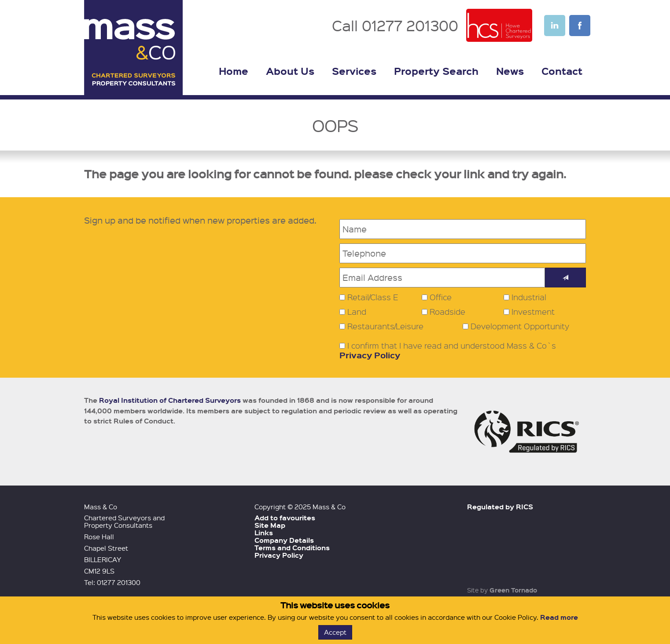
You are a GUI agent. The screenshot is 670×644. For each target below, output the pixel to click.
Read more (559, 617)
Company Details (284, 540)
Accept (335, 632)
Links (264, 533)
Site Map (270, 525)
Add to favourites (285, 518)
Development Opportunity (520, 326)
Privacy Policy (370, 355)
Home (234, 71)
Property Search (436, 71)
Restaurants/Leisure (385, 326)
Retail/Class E (373, 297)
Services (354, 71)
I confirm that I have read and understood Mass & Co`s (448, 351)
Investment (533, 312)
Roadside (447, 312)
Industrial (529, 297)
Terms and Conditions (292, 548)
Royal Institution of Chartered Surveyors (170, 400)
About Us (290, 71)
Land (357, 312)
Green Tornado (513, 590)
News (510, 71)
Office (441, 297)
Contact (562, 71)
